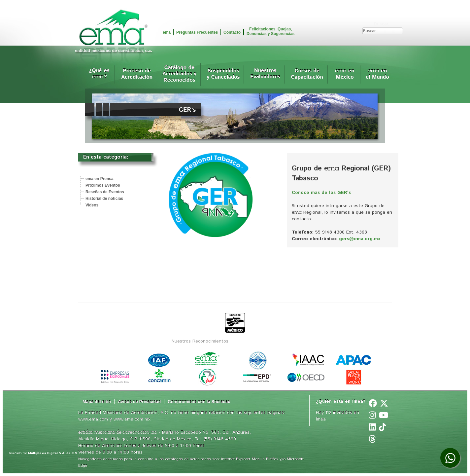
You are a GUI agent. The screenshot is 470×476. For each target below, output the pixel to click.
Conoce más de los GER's (321, 193)
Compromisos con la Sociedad (199, 402)
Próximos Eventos (103, 185)
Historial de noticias (104, 199)
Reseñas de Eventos (105, 192)
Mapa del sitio (97, 402)
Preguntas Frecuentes (197, 32)
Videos (92, 205)
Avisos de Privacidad (139, 402)
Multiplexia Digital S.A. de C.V (53, 453)
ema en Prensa (100, 179)
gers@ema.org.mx (360, 239)
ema (167, 32)
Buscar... (383, 24)
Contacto (232, 32)
